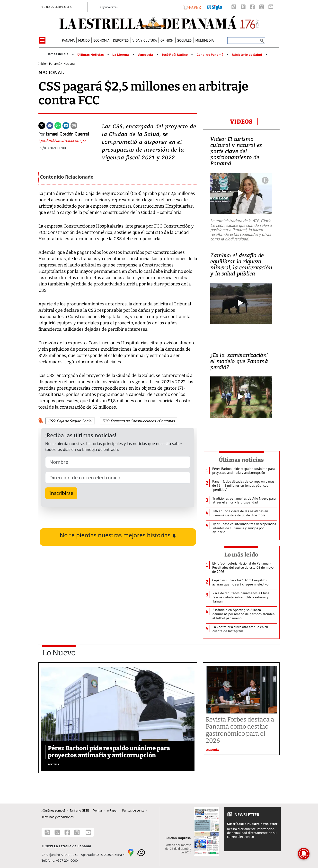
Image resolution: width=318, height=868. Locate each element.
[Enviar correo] (69, 141)
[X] (243, 7)
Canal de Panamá (210, 55)
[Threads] (234, 7)
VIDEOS (241, 122)
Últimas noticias (241, 460)
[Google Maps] (131, 852)
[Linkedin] (66, 125)
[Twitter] (42, 125)
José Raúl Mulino (175, 55)
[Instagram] (262, 7)
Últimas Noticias (91, 55)
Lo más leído (241, 555)
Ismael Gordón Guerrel (67, 134)
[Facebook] (252, 7)
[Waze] (141, 852)
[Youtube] (271, 7)
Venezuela (145, 55)
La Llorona (121, 55)
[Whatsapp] (58, 125)
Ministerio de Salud (247, 55)
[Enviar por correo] (74, 125)
